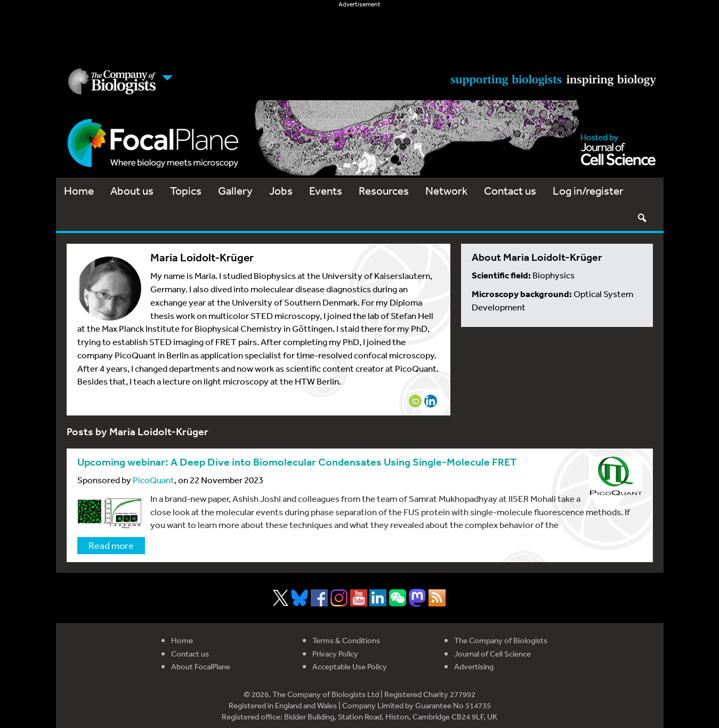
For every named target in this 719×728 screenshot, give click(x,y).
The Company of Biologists (501, 640)
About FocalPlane (201, 666)
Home (79, 191)
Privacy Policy (335, 654)
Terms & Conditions (346, 640)
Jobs (281, 191)
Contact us (510, 191)
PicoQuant (154, 480)
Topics (186, 191)
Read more (111, 545)
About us (132, 191)
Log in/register (588, 191)
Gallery (235, 191)
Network (446, 191)
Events (326, 191)
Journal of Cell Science (492, 654)
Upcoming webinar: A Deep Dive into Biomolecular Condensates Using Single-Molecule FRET (297, 462)
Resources (384, 191)
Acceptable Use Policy (350, 666)
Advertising (474, 666)
